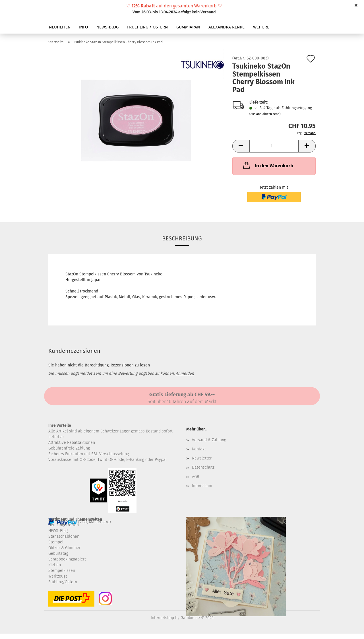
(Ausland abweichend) (265, 114)
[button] (241, 146)
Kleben (55, 565)
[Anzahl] (274, 146)
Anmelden (185, 373)
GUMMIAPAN (188, 27)
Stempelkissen (62, 571)
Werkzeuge (58, 576)
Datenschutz (203, 467)
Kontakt (199, 449)
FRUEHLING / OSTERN (147, 27)
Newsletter (202, 458)
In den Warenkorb (268, 165)
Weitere (261, 27)
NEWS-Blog (58, 531)
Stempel (56, 542)
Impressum (202, 486)
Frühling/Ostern (63, 582)
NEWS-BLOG (107, 27)
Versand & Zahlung (209, 440)
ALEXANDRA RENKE (227, 27)
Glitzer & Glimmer (64, 548)
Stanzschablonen (64, 536)
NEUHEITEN (60, 27)
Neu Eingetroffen (64, 525)
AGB (196, 477)
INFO (83, 27)
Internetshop (162, 618)
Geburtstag (58, 554)
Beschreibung (182, 238)
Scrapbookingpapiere (68, 559)
